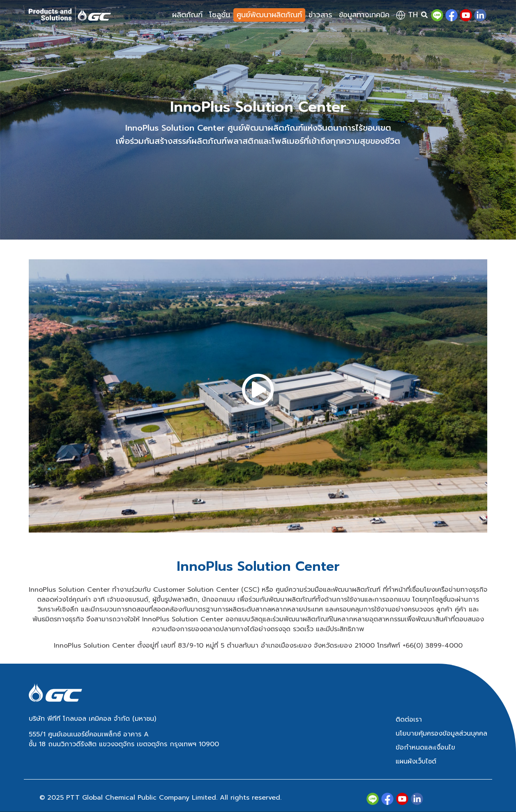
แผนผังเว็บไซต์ (416, 761)
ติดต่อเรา (409, 720)
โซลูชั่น (220, 15)
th (407, 15)
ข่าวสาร (320, 15)
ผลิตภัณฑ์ (187, 15)
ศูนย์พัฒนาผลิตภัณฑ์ (269, 15)
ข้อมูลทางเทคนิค (364, 15)
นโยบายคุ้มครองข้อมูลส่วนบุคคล (441, 734)
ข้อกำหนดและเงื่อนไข (425, 747)
